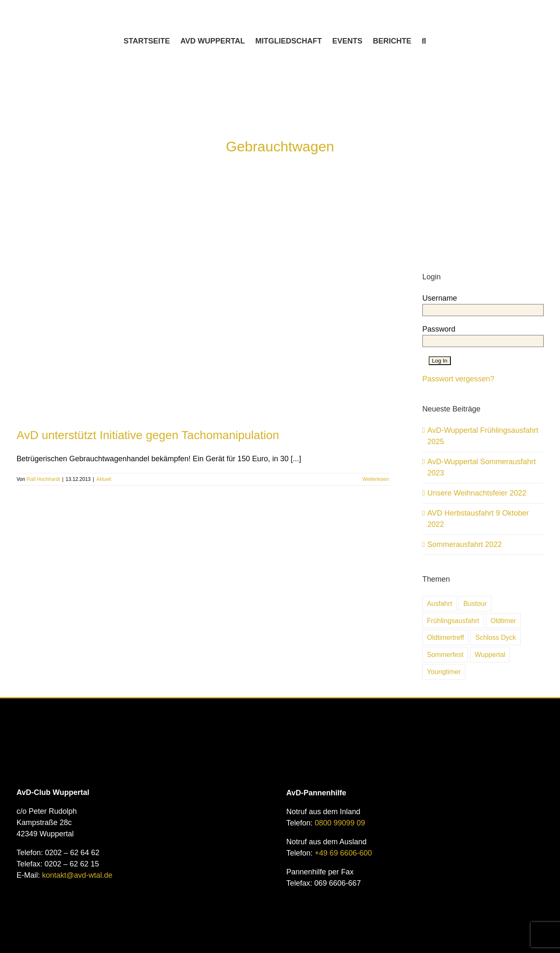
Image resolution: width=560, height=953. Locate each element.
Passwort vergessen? (458, 379)
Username (440, 298)
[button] (424, 41)
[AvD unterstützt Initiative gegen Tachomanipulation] (203, 302)
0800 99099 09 (340, 823)
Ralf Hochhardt (43, 479)
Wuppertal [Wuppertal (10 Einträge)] (490, 654)
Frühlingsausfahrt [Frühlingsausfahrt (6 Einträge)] (453, 621)
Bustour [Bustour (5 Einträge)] (475, 603)
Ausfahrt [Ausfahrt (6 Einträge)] (440, 603)
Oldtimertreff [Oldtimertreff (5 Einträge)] (446, 637)
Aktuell (104, 479)
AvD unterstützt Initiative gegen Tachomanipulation (148, 435)
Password (439, 329)
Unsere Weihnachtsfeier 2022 (477, 493)
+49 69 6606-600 (344, 853)
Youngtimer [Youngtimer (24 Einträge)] (444, 672)
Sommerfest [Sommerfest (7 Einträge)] (445, 654)
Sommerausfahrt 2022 (465, 544)
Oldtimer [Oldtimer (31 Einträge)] (503, 621)
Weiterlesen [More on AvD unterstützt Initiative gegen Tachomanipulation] (376, 479)
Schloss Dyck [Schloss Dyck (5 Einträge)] (495, 637)
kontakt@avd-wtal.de (77, 875)
